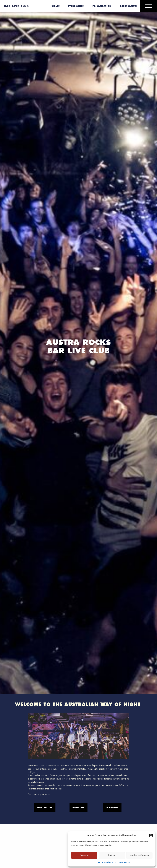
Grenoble (78, 807)
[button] (151, 835)
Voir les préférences (139, 855)
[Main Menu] (149, 6)
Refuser (112, 855)
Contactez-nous (124, 862)
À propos (112, 807)
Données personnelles (102, 862)
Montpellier (45, 807)
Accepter (84, 855)
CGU (114, 862)
